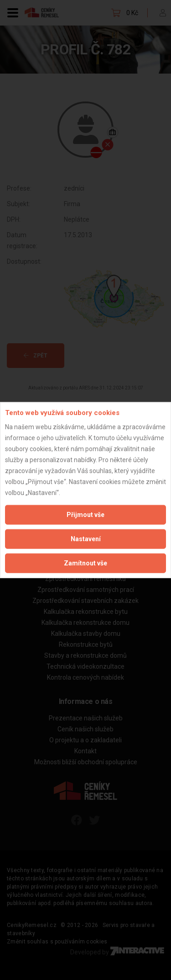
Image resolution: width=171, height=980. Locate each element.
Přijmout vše (85, 514)
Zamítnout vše (85, 563)
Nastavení (86, 538)
